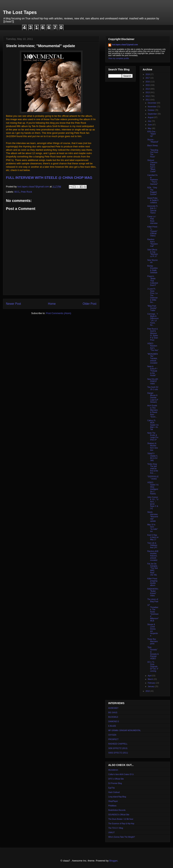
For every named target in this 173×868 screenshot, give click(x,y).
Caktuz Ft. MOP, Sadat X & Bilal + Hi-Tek (153, 425)
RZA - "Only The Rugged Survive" (152, 191)
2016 (148, 82)
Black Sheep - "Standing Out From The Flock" (153, 151)
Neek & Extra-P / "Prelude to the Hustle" (152, 371)
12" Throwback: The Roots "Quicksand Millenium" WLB (153, 613)
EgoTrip (112, 788)
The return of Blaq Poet (153, 600)
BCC (17, 192)
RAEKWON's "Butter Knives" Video (153, 592)
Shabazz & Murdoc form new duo (153, 447)
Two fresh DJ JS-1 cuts (153, 388)
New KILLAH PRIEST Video (153, 381)
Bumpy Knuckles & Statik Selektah (153, 269)
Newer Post (13, 304)
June (150, 125)
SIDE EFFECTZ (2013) (118, 748)
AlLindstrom (113, 770)
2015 (148, 85)
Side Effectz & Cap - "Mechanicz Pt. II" (153, 253)
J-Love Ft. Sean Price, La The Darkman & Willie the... (153, 296)
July (150, 121)
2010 (148, 691)
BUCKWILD (113, 717)
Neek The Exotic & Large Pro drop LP (153, 436)
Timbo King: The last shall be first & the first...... (153, 469)
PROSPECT (113, 739)
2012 (148, 96)
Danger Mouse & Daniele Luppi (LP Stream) (153, 398)
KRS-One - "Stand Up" (152, 134)
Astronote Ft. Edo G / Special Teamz (153, 209)
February (152, 683)
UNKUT (111, 833)
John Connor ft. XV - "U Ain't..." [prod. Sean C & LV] (153, 503)
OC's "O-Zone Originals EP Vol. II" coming (153, 667)
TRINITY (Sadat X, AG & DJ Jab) (153, 457)
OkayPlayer (113, 801)
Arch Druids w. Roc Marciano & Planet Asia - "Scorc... (153, 411)
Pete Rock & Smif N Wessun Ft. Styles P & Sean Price (153, 334)
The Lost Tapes (20, 12)
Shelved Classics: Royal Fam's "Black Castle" (152, 166)
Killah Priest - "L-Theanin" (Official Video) (153, 231)
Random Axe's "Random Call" (153, 243)
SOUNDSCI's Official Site (119, 815)
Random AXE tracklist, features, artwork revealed (153, 556)
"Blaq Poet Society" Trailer (152, 308)
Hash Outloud (114, 792)
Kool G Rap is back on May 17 (153, 537)
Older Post (89, 304)
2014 (148, 89)
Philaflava (112, 806)
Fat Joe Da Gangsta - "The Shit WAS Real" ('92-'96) (153, 569)
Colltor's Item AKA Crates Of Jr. (121, 774)
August (151, 117)
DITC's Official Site (116, 779)
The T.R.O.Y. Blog (116, 828)
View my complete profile (119, 58)
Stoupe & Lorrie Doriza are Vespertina (153, 630)
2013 (148, 92)
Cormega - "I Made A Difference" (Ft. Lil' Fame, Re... (153, 320)
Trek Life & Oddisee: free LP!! (152, 545)
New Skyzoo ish (153, 261)
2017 (148, 78)
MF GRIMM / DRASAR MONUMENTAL (125, 730)
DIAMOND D (114, 722)
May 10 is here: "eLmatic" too (153, 528)
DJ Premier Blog (115, 783)
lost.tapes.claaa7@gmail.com (125, 45)
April (150, 676)
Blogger (113, 861)
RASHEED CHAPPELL (118, 744)
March (151, 679)
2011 (148, 100)
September (153, 114)
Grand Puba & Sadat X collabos (153, 200)
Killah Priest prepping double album (152, 582)
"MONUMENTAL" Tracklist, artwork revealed (153, 358)
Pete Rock (26, 192)
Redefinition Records (117, 810)
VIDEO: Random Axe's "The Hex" (153, 347)
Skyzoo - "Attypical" (153, 141)
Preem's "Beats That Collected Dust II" (153, 281)
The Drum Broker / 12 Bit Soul (121, 819)
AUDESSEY (113, 708)
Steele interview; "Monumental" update (153, 517)
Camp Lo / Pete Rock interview (152, 220)
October (151, 110)
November (152, 107)
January (151, 686)
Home (52, 304)
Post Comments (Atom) (59, 313)
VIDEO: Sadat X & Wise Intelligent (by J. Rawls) (153, 488)
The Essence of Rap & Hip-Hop (121, 824)
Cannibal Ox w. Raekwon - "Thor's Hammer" (153, 180)
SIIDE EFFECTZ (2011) (118, 753)
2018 (148, 74)
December (152, 103)
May (150, 128)
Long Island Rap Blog (117, 797)
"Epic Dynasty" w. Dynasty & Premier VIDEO (153, 653)
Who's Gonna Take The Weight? (122, 837)
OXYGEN (112, 735)
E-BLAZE (112, 726)
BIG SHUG (113, 713)
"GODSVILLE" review (153, 478)
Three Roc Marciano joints (153, 641)
